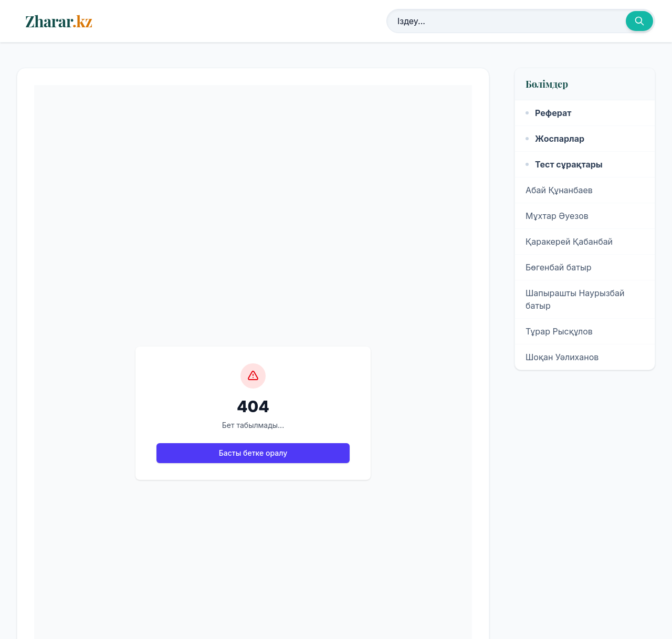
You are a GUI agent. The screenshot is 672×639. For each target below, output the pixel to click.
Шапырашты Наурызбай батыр (575, 299)
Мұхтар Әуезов (557, 216)
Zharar (59, 21)
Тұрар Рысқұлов (559, 331)
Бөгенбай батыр (559, 267)
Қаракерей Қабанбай (569, 242)
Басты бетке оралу (253, 453)
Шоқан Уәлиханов (562, 357)
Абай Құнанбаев (559, 190)
